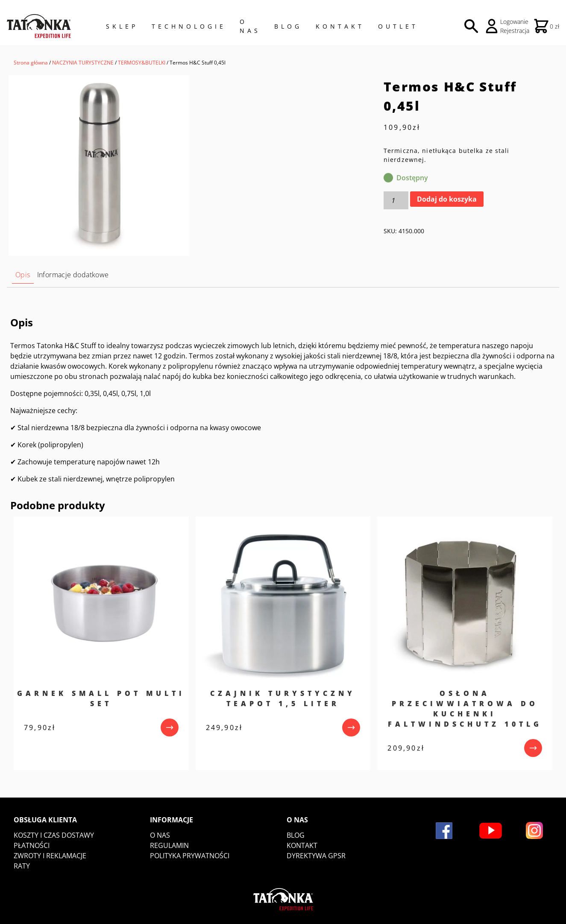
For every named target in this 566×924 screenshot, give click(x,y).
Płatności (32, 845)
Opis (23, 275)
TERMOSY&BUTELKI (142, 63)
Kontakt (340, 26)
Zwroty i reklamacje (50, 856)
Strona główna (31, 63)
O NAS (250, 26)
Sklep (122, 26)
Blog (288, 26)
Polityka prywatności (190, 856)
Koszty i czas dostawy (54, 835)
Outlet (398, 26)
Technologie (189, 26)
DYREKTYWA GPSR (316, 856)
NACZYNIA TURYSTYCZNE (83, 63)
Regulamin (169, 845)
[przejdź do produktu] (170, 727)
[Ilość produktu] (396, 200)
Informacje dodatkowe (73, 275)
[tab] (23, 275)
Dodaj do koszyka (447, 199)
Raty (22, 866)
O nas (160, 835)
